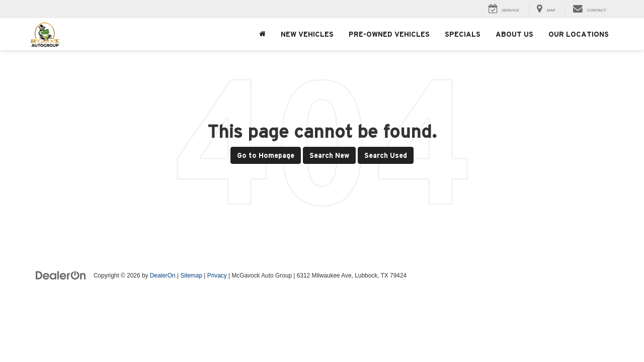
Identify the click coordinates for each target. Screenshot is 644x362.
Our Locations (579, 34)
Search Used (386, 155)
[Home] (262, 34)
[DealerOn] (61, 275)
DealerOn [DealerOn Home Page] (163, 276)
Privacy (217, 276)
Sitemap (191, 276)
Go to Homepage (266, 155)
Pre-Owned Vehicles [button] (389, 34)
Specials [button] (463, 34)
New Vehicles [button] (307, 34)
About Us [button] (514, 34)
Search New (329, 155)
